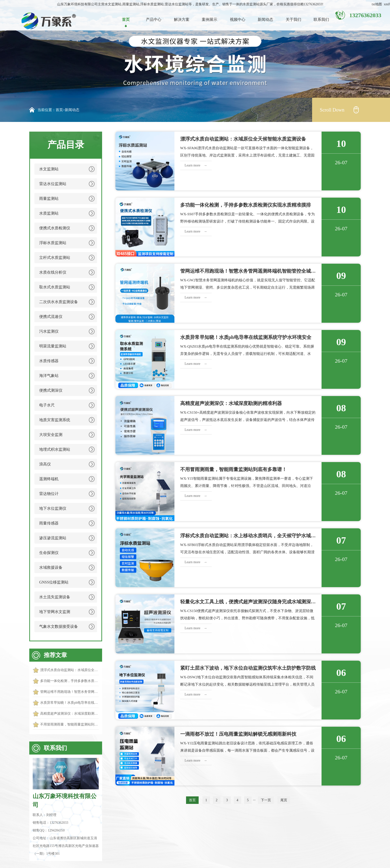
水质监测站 (49, 213)
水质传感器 (49, 361)
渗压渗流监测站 (53, 538)
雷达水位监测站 (53, 184)
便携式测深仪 (51, 390)
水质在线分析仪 (53, 272)
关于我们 (293, 19)
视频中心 (238, 19)
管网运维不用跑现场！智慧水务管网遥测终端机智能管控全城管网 (69, 692)
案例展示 (210, 19)
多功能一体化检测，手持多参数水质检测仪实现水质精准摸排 (69, 681)
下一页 (266, 800)
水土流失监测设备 (55, 597)
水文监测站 (49, 169)
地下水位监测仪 (53, 508)
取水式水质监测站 (55, 287)
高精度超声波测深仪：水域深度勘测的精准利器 (69, 714)
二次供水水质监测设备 (59, 302)
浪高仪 (45, 464)
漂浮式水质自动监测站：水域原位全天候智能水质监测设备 (69, 670)
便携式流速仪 (51, 317)
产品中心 (154, 19)
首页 (126, 19)
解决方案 (182, 19)
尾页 (284, 800)
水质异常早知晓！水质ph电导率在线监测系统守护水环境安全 (69, 703)
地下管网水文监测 (55, 612)
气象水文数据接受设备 (59, 626)
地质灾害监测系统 (55, 420)
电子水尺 (47, 405)
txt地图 (377, 4)
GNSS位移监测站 (54, 582)
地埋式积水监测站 (55, 449)
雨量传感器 (49, 523)
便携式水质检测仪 (55, 228)
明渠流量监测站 (53, 346)
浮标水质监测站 (53, 243)
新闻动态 (265, 19)
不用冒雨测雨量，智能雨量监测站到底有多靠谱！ (69, 724)
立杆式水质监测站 (55, 258)
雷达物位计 (49, 494)
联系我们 (321, 19)
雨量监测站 (49, 198)
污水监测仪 (49, 331)
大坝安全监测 (51, 435)
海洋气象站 (49, 376)
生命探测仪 (49, 553)
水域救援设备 (51, 567)
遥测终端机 (49, 479)
